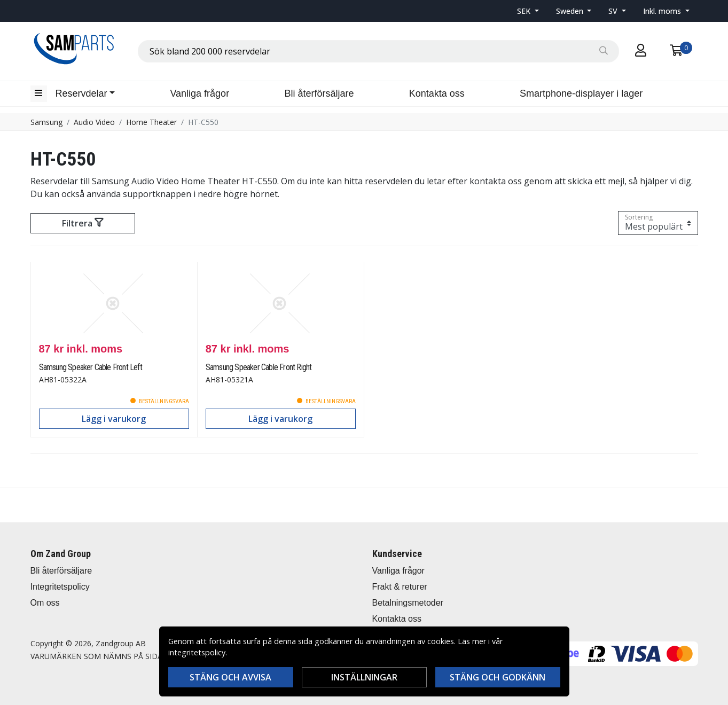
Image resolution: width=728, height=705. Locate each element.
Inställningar (364, 677)
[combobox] (378, 51)
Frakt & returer (400, 587)
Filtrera (83, 223)
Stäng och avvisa (230, 677)
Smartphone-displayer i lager (581, 93)
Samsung (46, 122)
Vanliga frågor (199, 93)
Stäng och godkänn (498, 677)
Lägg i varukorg (114, 419)
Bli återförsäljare (319, 93)
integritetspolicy (197, 652)
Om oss (45, 603)
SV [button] (614, 11)
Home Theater (151, 122)
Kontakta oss (437, 93)
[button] (528, 11)
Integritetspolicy (60, 587)
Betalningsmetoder (408, 603)
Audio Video (94, 122)
